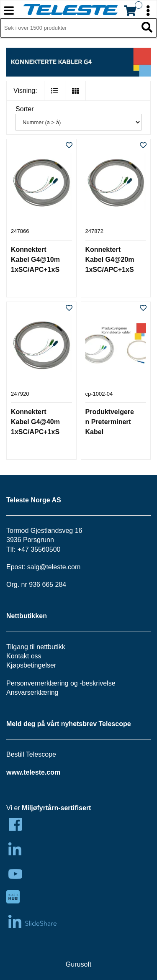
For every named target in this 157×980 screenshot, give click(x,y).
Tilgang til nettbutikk (36, 647)
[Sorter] (78, 122)
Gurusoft (78, 964)
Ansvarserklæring (32, 692)
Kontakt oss (24, 656)
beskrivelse (99, 683)
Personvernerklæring (37, 683)
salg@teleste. (48, 567)
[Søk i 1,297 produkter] (69, 28)
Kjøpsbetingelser (31, 665)
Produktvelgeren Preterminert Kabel (110, 422)
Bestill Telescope (31, 754)
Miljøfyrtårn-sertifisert (56, 808)
